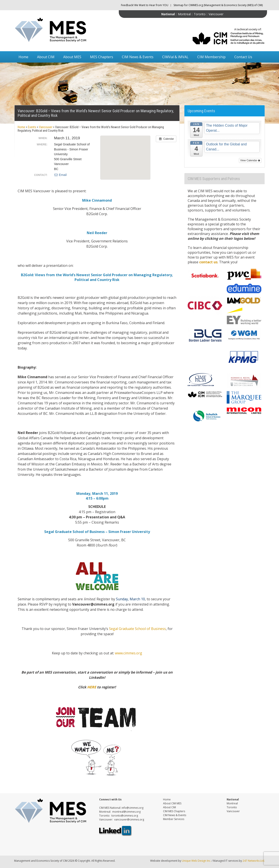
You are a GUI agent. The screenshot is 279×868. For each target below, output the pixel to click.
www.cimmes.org (128, 653)
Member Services (174, 819)
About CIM (46, 57)
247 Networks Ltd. (253, 861)
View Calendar (250, 160)
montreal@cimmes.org (126, 812)
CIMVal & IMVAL (175, 57)
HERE (92, 687)
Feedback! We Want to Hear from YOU (145, 5)
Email (60, 175)
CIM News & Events (138, 57)
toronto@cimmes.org (125, 816)
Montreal (184, 14)
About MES (72, 57)
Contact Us (243, 57)
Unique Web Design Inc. (196, 861)
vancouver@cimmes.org (129, 819)
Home (23, 57)
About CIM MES (172, 803)
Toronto (200, 14)
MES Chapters (102, 57)
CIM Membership (211, 57)
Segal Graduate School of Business (137, 629)
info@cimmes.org (133, 808)
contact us (208, 262)
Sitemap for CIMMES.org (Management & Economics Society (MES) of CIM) (218, 5)
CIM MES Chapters (174, 811)
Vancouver (216, 14)
